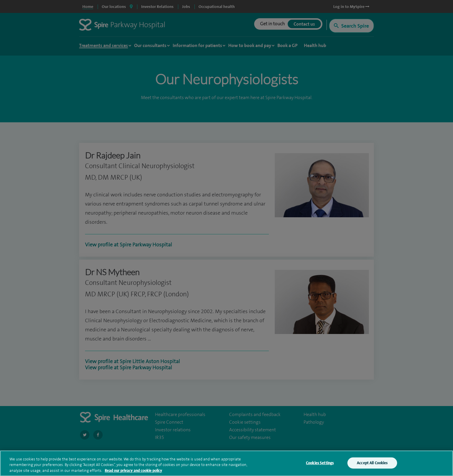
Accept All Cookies (372, 464)
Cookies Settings (320, 464)
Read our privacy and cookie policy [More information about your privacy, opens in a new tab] (133, 472)
